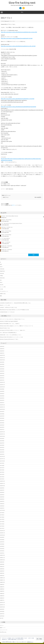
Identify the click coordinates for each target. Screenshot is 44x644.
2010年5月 (2, 546)
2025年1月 (2, 380)
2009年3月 (2, 576)
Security (2, 285)
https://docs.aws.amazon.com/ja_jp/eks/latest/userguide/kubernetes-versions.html (19, 32)
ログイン (14, 205)
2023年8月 (2, 414)
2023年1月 (2, 429)
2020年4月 (2, 497)
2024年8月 (2, 389)
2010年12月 (2, 531)
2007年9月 (2, 609)
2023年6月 (2, 418)
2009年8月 (2, 564)
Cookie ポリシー (30, 642)
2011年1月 (2, 528)
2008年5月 (2, 591)
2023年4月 (2, 423)
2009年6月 (2, 569)
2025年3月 (2, 376)
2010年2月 (2, 551)
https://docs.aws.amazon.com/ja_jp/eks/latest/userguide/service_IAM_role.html (18, 46)
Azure (1, 267)
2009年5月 (2, 571)
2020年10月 (2, 486)
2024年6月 (2, 391)
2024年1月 (2, 403)
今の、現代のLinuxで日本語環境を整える (8, 333)
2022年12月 (2, 432)
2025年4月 (2, 373)
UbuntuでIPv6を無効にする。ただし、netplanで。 (10, 324)
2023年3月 (2, 425)
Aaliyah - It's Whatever (6, 242)
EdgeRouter (2, 271)
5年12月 (2, 618)
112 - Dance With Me (6, 238)
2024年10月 (2, 387)
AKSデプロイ (5, 197)
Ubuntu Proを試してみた (5, 328)
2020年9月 (2, 488)
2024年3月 (2, 398)
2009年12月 (2, 555)
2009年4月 (2, 573)
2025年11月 (2, 358)
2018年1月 (2, 508)
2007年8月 (2, 611)
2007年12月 (2, 602)
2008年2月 (2, 598)
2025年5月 (2, 371)
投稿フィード (3, 628)
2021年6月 (2, 470)
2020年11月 (2, 483)
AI (0, 262)
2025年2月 (2, 378)
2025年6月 (2, 369)
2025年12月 (2, 355)
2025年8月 (2, 364)
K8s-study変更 (38, 197)
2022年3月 (2, 452)
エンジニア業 (3, 287)
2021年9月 (2, 463)
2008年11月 (2, 580)
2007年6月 (2, 616)
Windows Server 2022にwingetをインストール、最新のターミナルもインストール (16, 326)
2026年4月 (2, 346)
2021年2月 (2, 479)
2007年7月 (2, 614)
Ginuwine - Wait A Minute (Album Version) (10, 216)
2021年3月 (2, 477)
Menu (22, 12)
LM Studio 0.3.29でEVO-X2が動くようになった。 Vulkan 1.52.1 (13, 330)
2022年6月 (2, 445)
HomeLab (2, 273)
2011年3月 (2, 524)
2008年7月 (2, 587)
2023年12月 (2, 405)
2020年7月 (2, 490)
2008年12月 (2, 578)
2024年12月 (2, 382)
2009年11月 (2, 558)
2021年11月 (2, 459)
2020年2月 (2, 501)
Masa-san (7, 21)
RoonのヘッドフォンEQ (5, 305)
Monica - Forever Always (6, 231)
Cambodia (2, 269)
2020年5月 (2, 495)
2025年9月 (2, 362)
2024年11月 (2, 385)
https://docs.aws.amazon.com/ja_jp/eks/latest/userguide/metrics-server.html (18, 99)
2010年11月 (2, 533)
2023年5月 (2, 421)
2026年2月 (2, 351)
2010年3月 (2, 549)
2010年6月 (2, 544)
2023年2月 (2, 427)
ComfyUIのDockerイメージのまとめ (7, 312)
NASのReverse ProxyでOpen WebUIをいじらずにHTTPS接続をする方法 (14, 310)
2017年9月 (2, 513)
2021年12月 (2, 456)
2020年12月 (2, 481)
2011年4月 (2, 522)
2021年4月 (2, 474)
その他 (1, 289)
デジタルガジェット (4, 291)
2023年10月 (2, 409)
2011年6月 (2, 517)
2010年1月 (2, 553)
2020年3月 (2, 499)
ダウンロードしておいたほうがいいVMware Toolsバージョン (12, 319)
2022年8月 (2, 441)
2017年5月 (2, 515)
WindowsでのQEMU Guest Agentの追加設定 (9, 321)
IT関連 (1, 276)
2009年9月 (2, 562)
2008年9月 (2, 584)
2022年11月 (2, 434)
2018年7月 (2, 504)
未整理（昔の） (3, 294)
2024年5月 (2, 394)
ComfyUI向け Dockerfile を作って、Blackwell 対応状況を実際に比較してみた (15, 303)
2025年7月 (2, 367)
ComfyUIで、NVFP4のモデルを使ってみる (8, 307)
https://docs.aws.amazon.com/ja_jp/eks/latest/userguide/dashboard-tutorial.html (19, 107)
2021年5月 (2, 472)
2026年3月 (2, 349)
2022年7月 (2, 443)
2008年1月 (2, 600)
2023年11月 (2, 407)
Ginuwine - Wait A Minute (6, 220)
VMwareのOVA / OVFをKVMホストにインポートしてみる (11, 337)
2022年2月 (2, 454)
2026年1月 (2, 353)
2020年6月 (2, 492)
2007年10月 (2, 607)
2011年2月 (2, 526)
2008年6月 (2, 589)
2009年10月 (2, 560)
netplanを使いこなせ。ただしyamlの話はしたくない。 (11, 335)
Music (1, 282)
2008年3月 (2, 596)
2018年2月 (2, 506)
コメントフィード (4, 630)
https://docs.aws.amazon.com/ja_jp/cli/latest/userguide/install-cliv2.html (17, 38)
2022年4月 (2, 450)
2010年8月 (2, 540)
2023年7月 (2, 416)
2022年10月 (2, 436)
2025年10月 (2, 360)
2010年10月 (2, 535)
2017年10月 (2, 510)
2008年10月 (2, 582)
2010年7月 (2, 542)
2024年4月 (2, 396)
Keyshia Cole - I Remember (7, 246)
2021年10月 (2, 461)
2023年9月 (2, 412)
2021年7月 (2, 468)
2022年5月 (2, 447)
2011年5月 (2, 519)
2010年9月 (2, 537)
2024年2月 (2, 400)
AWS (7, 189)
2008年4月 (2, 594)
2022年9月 (2, 439)
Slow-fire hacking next (22, 3)
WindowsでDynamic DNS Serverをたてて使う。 (10, 339)
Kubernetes (11, 189)
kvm (1, 280)
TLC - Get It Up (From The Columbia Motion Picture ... (12, 223)
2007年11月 (2, 605)
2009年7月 (2, 567)
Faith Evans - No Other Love (7, 227)
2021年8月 (2, 465)
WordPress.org (3, 632)
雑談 (1, 296)
